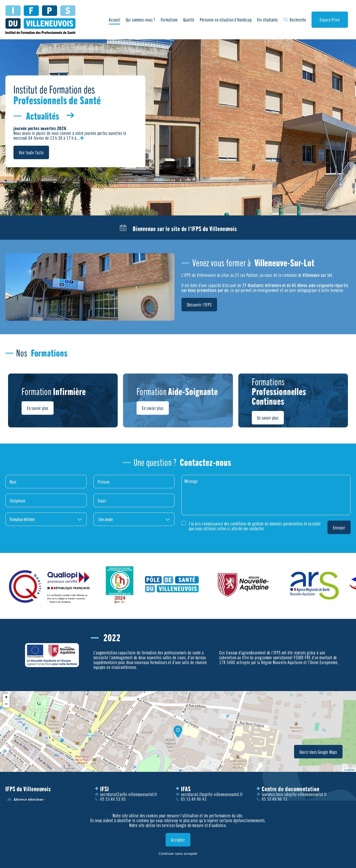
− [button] (6, 704)
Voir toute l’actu (31, 152)
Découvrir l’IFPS (199, 304)
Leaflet (349, 770)
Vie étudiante (267, 20)
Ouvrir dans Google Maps (318, 752)
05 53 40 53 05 (113, 799)
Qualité (189, 20)
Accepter (178, 840)
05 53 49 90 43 (194, 799)
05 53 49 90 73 (275, 799)
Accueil (115, 20)
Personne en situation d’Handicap (226, 20)
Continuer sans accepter (178, 854)
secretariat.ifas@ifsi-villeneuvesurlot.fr (212, 794)
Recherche (298, 20)
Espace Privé (330, 20)
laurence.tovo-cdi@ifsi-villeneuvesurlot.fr (294, 794)
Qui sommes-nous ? (141, 20)
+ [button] (6, 697)
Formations (169, 20)
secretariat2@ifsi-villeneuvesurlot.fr (129, 794)
